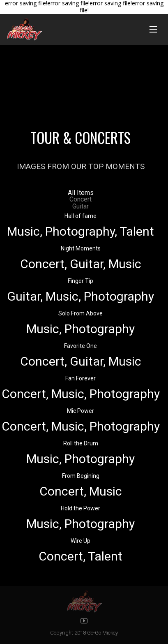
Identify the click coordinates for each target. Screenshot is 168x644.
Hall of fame (81, 216)
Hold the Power (81, 508)
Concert (81, 199)
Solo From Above (81, 313)
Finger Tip (81, 281)
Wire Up (81, 541)
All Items (81, 193)
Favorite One (81, 346)
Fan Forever (81, 378)
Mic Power (81, 411)
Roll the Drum (81, 443)
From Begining (81, 476)
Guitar (81, 206)
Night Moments (81, 248)
